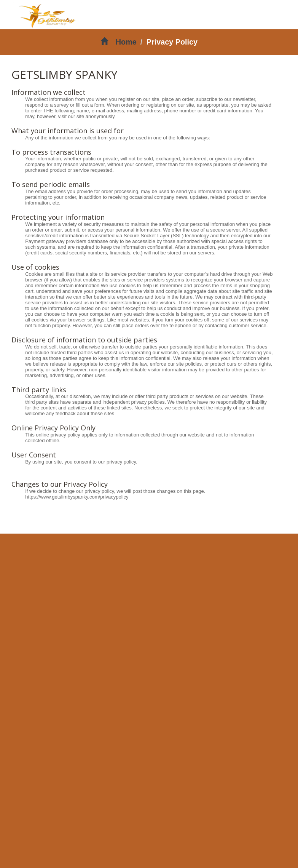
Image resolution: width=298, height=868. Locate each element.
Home (119, 42)
